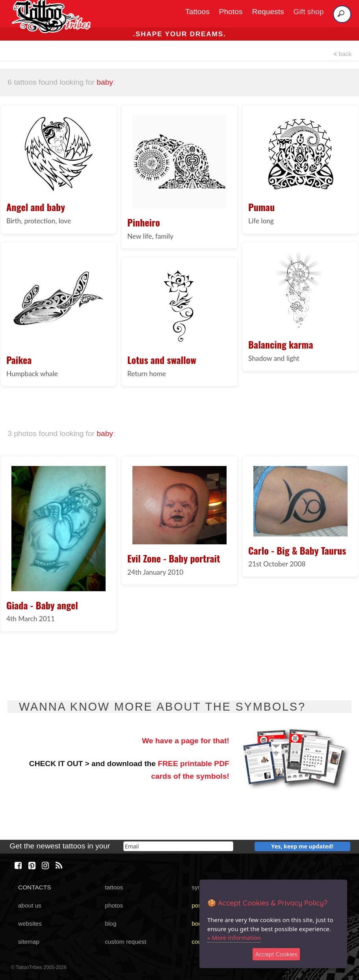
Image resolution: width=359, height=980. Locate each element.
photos (114, 905)
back (342, 54)
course (201, 942)
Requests (268, 12)
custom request (126, 942)
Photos (231, 12)
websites (30, 923)
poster (200, 905)
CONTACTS (34, 887)
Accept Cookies (276, 954)
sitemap (29, 942)
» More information (234, 937)
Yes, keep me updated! (302, 846)
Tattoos (197, 12)
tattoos (114, 887)
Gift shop (309, 12)
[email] (178, 846)
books (200, 923)
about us (30, 905)
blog (111, 923)
